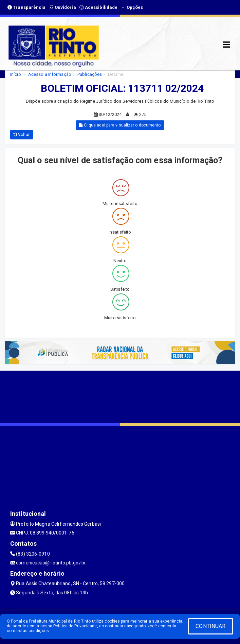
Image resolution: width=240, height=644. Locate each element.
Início (16, 74)
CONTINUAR (210, 626)
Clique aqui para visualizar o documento (120, 125)
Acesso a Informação (50, 74)
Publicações (90, 74)
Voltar (22, 135)
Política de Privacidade (75, 626)
